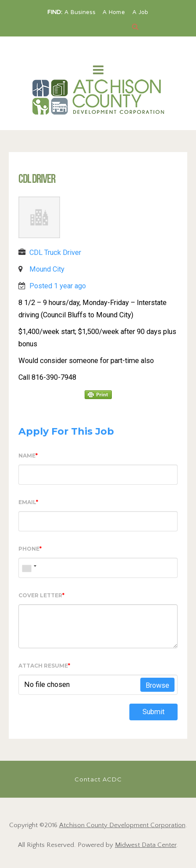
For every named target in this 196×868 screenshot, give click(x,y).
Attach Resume (44, 666)
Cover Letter (41, 595)
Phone (30, 549)
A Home (115, 13)
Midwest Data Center (146, 845)
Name (28, 456)
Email (28, 502)
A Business (81, 13)
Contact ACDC (98, 779)
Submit (153, 712)
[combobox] (29, 568)
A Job (141, 13)
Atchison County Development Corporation (122, 825)
